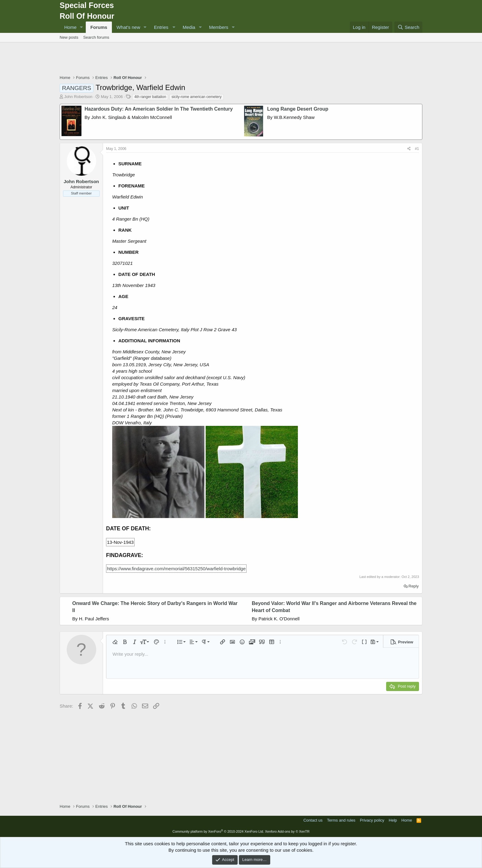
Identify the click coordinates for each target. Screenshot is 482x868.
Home (70, 27)
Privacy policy (372, 820)
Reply (414, 586)
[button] (81, 27)
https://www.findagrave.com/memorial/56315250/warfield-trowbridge (176, 569)
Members (219, 27)
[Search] (408, 27)
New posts (69, 37)
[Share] (409, 149)
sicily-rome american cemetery (197, 97)
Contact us (313, 820)
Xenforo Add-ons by (287, 831)
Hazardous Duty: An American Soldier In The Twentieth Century (159, 109)
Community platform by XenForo (218, 831)
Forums (99, 27)
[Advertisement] (241, 59)
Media (189, 27)
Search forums (96, 37)
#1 (417, 149)
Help (393, 820)
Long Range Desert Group (298, 109)
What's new (128, 27)
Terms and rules (341, 820)
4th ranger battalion (150, 97)
